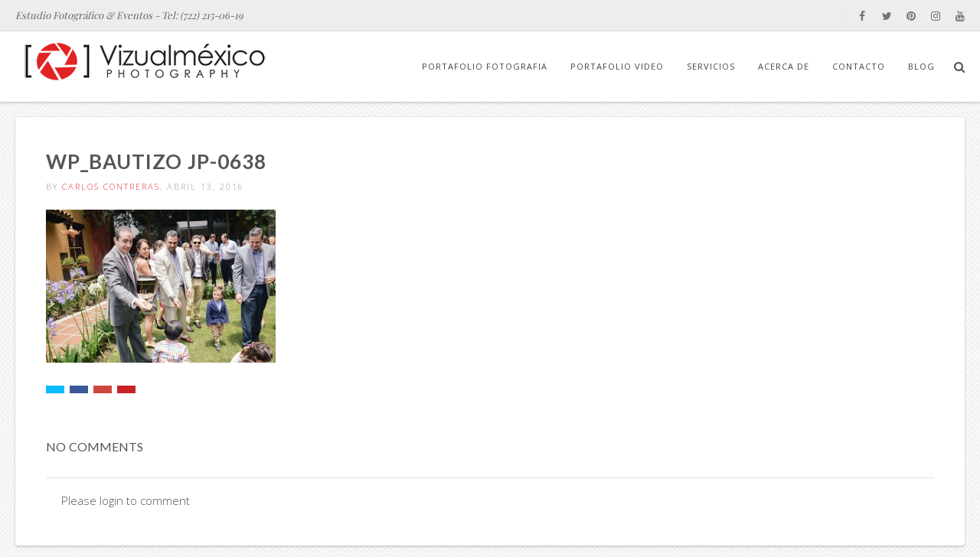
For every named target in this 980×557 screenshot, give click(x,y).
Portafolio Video (617, 66)
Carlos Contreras (111, 186)
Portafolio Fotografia (485, 66)
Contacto (859, 66)
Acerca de (784, 66)
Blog (921, 66)
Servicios (711, 66)
